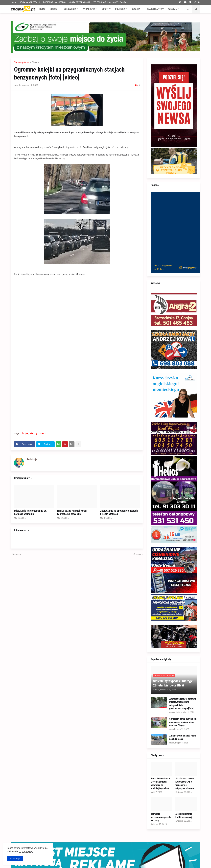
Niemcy (33, 433)
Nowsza (17, 554)
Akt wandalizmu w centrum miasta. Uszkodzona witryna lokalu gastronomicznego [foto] (183, 704)
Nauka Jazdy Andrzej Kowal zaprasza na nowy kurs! (72, 512)
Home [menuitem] (42, 9)
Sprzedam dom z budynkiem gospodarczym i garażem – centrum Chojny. (183, 722)
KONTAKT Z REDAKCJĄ (80, 2)
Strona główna (22, 62)
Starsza (138, 554)
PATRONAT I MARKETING (54, 2)
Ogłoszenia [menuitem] (70, 9)
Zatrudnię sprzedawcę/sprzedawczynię (161, 817)
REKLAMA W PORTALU (30, 2)
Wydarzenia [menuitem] (89, 9)
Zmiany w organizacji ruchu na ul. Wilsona (183, 737)
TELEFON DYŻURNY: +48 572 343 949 (111, 2)
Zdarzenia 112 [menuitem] (154, 9)
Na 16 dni (158, 269)
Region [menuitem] (53, 9)
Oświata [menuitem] (136, 9)
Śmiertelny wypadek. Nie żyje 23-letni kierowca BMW (173, 683)
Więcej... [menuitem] (173, 9)
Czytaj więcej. (26, 851)
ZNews (42, 433)
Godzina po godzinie (163, 266)
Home (13, 2)
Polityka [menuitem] (120, 9)
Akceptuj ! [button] (15, 859)
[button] (188, 9)
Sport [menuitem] (105, 9)
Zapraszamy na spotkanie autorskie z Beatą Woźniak (119, 512)
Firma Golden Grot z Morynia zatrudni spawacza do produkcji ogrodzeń (160, 783)
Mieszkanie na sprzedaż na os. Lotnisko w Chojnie (31, 512)
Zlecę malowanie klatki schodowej (184, 815)
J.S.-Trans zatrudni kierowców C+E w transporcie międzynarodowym (185, 783)
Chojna (35, 62)
